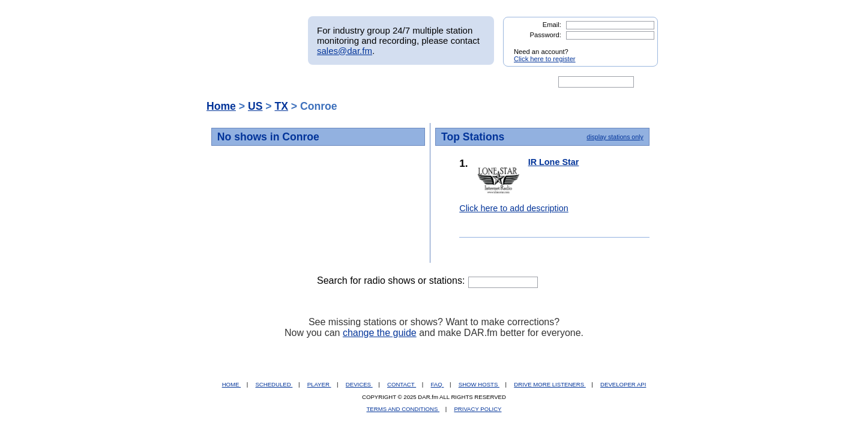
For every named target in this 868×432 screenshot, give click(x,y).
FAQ (438, 384)
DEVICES (359, 384)
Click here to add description (514, 208)
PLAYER (319, 384)
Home (221, 106)
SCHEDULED (274, 384)
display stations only (615, 137)
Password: (546, 35)
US (255, 106)
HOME (231, 384)
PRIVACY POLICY (478, 409)
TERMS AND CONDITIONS (403, 409)
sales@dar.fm (345, 51)
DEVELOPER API (623, 384)
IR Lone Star (554, 162)
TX (281, 106)
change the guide (380, 333)
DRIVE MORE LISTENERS (550, 384)
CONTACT (402, 384)
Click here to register (545, 59)
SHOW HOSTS (479, 384)
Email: (552, 25)
